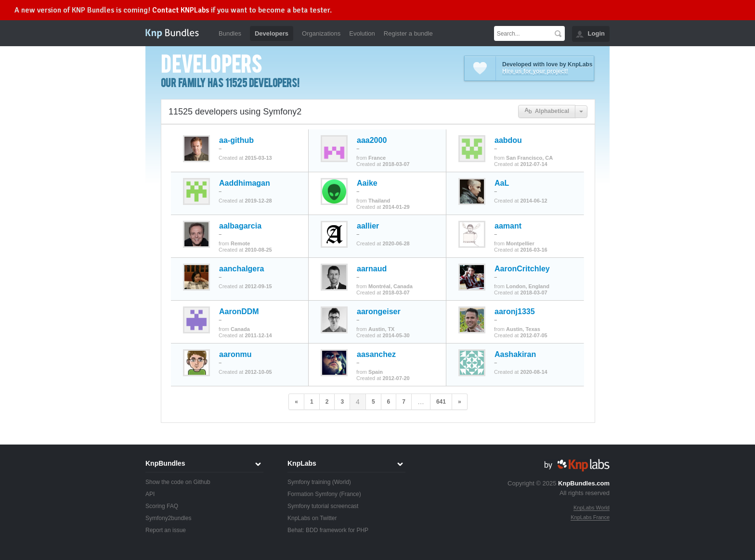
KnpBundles (165, 463)
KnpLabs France (590, 517)
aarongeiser (379, 312)
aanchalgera (241, 269)
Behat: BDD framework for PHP (328, 530)
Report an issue (166, 530)
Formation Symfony (312, 494)
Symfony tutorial (308, 506)
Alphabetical (547, 111)
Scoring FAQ (162, 506)
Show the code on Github (178, 482)
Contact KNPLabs (181, 10)
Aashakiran (515, 355)
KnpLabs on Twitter (312, 518)
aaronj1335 (515, 312)
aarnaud (372, 269)
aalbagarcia (240, 226)
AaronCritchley (522, 269)
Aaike (367, 183)
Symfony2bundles (168, 518)
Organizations (321, 33)
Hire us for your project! (535, 71)
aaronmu (235, 355)
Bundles (230, 33)
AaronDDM (239, 312)
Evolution (362, 33)
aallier (368, 226)
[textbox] (523, 33)
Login (596, 33)
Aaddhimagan (245, 183)
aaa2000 (372, 140)
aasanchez (376, 355)
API (150, 494)
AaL (502, 183)
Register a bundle (408, 33)
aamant (508, 226)
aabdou (508, 140)
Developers (272, 33)
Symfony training (309, 482)
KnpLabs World (592, 508)
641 (441, 402)
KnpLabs (302, 463)
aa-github (236, 140)
